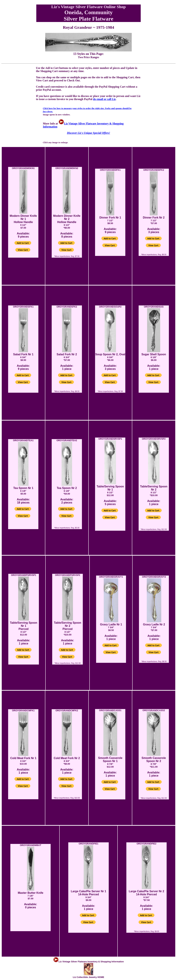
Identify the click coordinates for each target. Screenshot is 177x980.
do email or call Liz (104, 99)
